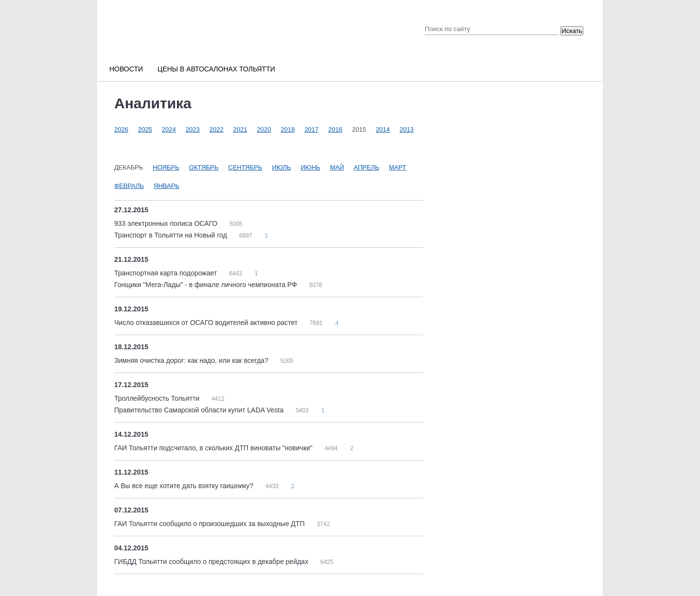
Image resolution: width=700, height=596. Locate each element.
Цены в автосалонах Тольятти (216, 69)
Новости (126, 69)
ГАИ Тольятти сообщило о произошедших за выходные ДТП (210, 524)
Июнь (310, 167)
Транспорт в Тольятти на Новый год (172, 235)
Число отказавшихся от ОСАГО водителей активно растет (207, 323)
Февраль (129, 186)
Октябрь (204, 167)
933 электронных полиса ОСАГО (167, 223)
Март (398, 167)
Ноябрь (166, 167)
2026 (121, 129)
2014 (383, 129)
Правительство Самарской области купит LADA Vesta (200, 410)
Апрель (367, 167)
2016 (335, 129)
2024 (169, 129)
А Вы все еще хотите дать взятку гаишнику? (185, 486)
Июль (282, 167)
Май (337, 167)
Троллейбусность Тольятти (158, 398)
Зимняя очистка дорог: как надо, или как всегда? (192, 360)
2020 (264, 129)
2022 (217, 129)
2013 (407, 129)
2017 (311, 129)
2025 (145, 129)
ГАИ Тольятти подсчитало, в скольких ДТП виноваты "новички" (214, 448)
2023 (193, 129)
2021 (240, 129)
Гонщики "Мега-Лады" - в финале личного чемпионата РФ (207, 285)
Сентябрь (245, 167)
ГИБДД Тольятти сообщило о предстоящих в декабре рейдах (212, 562)
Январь (166, 186)
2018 (288, 129)
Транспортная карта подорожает (166, 273)
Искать (572, 31)
